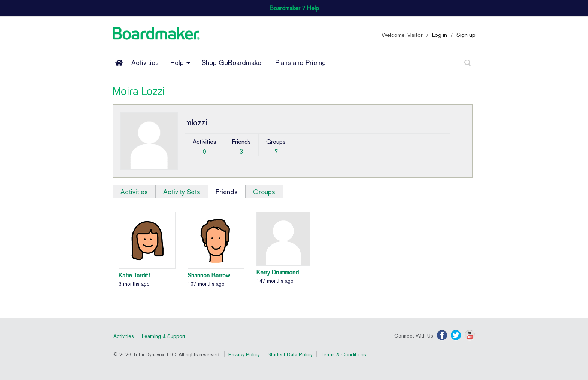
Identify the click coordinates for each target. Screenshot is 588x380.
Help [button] (180, 63)
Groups (264, 192)
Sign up (466, 35)
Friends (227, 192)
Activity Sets (182, 192)
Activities (145, 63)
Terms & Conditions (343, 354)
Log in (439, 35)
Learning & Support (163, 336)
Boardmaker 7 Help (294, 8)
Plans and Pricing (301, 63)
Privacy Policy (244, 354)
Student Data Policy (290, 354)
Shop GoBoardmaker (233, 63)
